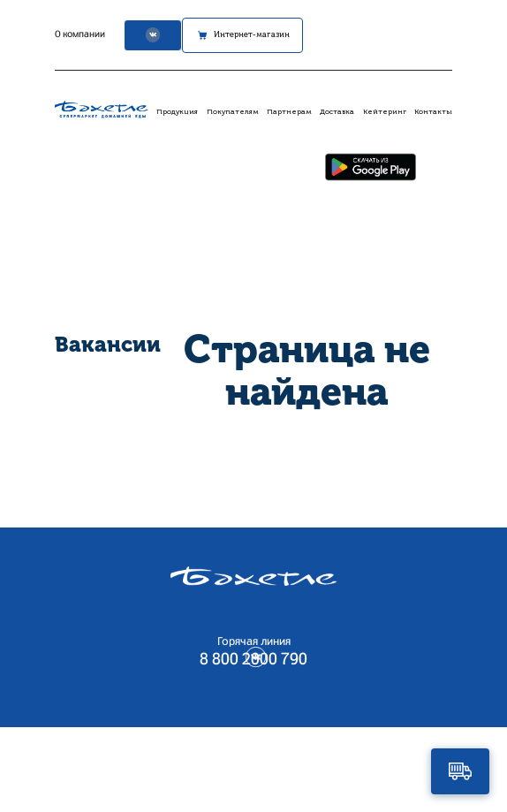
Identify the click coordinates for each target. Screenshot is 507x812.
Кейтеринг (385, 111)
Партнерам (289, 111)
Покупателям (233, 111)
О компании (72, 34)
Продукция (177, 111)
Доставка (337, 111)
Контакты (433, 111)
